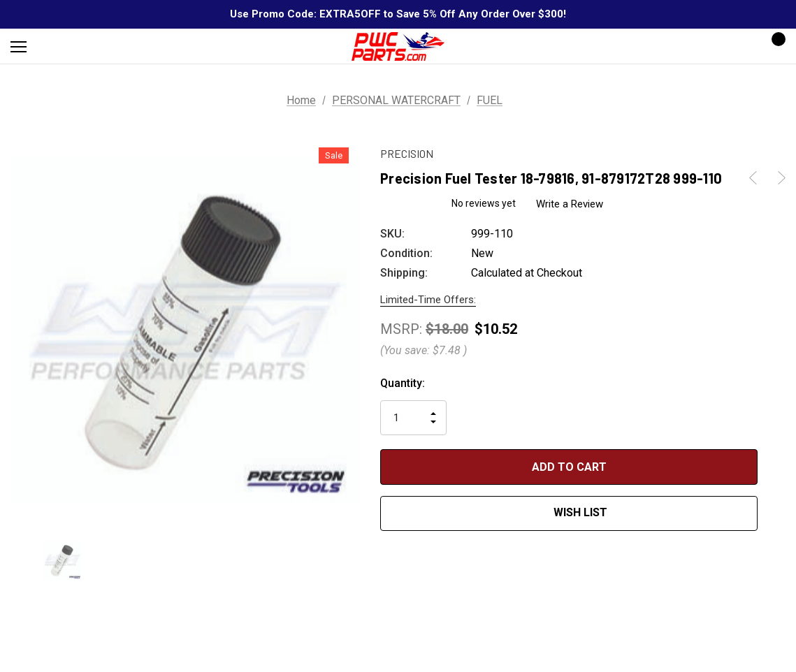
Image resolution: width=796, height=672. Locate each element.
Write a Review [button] (570, 204)
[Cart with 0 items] (774, 46)
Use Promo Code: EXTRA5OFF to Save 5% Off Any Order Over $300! (398, 14)
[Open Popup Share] (779, 491)
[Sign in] (734, 46)
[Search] (56, 46)
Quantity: (403, 383)
